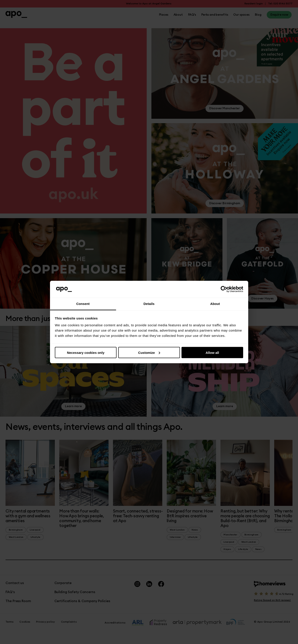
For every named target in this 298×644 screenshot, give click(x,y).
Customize (149, 352)
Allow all (212, 352)
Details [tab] (149, 304)
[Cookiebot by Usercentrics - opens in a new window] (224, 289)
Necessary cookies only (86, 352)
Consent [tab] (83, 304)
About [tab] (215, 304)
